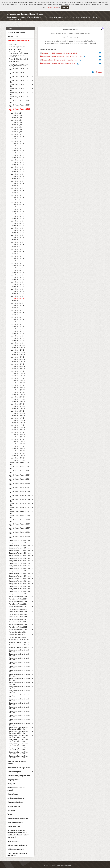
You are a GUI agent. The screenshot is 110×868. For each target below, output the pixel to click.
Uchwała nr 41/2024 (18, 205)
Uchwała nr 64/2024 (18, 259)
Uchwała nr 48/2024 (18, 221)
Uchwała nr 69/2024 (18, 270)
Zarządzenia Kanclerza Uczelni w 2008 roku (20, 722)
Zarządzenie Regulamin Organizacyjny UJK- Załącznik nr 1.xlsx (60, 58)
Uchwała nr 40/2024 (18, 202)
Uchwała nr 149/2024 (18, 458)
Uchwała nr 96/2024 (18, 334)
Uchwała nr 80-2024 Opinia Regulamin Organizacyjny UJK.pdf (59, 51)
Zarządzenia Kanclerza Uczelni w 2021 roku (20, 669)
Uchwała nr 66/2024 (18, 263)
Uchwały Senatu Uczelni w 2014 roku (19, 498)
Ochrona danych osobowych (17, 843)
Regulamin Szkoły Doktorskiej (18, 57)
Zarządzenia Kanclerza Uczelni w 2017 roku (20, 685)
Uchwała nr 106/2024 (18, 357)
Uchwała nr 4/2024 (17, 118)
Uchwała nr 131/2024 (18, 416)
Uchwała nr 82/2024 (18, 301)
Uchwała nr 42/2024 (18, 207)
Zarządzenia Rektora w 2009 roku (20, 581)
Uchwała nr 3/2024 (17, 115)
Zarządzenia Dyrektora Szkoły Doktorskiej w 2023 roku (19, 738)
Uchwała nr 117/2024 (18, 383)
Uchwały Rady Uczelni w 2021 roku (19, 87)
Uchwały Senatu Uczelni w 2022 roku (19, 465)
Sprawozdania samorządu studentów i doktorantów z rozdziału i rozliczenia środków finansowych (18, 831)
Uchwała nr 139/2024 (18, 435)
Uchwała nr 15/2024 (18, 144)
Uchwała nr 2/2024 (17, 113)
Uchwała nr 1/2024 (17, 111)
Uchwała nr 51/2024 (18, 228)
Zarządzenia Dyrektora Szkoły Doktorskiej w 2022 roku (19, 742)
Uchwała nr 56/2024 (18, 240)
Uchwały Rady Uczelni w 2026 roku (19, 67)
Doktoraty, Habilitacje (15, 820)
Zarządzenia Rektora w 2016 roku (20, 564)
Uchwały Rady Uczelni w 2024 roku (19, 75)
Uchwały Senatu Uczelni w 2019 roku (19, 478)
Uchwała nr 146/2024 (18, 451)
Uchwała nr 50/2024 (18, 226)
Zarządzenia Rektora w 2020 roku (20, 553)
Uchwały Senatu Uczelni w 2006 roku (19, 531)
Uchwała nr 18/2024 (18, 151)
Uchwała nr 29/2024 (18, 176)
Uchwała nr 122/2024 (18, 395)
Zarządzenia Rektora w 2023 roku (20, 546)
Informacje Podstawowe (16, 30)
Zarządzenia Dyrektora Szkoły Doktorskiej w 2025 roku (19, 730)
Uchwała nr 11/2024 (18, 134)
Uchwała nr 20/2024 (18, 155)
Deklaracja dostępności (15, 847)
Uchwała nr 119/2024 (18, 388)
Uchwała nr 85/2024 (18, 308)
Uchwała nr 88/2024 (18, 315)
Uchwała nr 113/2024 (18, 374)
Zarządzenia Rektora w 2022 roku (20, 548)
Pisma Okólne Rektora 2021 (18, 607)
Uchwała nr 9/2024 (17, 130)
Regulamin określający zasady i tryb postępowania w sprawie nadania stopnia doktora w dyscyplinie (19, 52)
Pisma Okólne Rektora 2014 (18, 625)
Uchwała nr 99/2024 (18, 341)
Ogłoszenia (11, 808)
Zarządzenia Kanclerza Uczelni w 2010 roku (20, 714)
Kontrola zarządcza (14, 769)
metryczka (98, 70)
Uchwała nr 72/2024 (18, 277)
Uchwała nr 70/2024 (18, 273)
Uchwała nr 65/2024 (18, 261)
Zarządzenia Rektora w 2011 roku (20, 576)
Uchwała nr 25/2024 (18, 167)
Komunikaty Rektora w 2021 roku (19, 643)
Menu (10, 26)
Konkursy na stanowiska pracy (18, 816)
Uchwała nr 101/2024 (18, 345)
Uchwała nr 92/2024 (18, 324)
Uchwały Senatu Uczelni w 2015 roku (19, 494)
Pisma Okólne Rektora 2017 (18, 617)
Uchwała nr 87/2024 (18, 313)
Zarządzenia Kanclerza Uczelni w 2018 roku (20, 681)
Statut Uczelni (14, 42)
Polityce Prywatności (53, 7)
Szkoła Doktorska (14, 824)
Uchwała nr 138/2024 (18, 432)
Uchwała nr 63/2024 (18, 256)
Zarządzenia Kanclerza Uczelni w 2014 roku (20, 697)
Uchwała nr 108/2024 (18, 362)
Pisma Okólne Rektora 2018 (18, 615)
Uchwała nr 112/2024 (18, 371)
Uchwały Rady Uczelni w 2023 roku (19, 79)
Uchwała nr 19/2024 (18, 153)
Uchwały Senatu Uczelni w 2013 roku (19, 502)
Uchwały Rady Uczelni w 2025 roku (19, 71)
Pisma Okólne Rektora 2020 (18, 609)
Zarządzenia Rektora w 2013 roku (20, 571)
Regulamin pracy (14, 59)
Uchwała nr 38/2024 (18, 198)
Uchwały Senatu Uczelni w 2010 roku (19, 514)
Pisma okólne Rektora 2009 (18, 635)
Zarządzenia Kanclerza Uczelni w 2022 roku (20, 665)
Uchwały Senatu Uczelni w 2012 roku (19, 506)
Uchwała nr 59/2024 (18, 247)
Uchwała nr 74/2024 (18, 282)
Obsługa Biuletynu (14, 804)
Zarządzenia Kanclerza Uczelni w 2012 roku (20, 706)
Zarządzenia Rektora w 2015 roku (20, 566)
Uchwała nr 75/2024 (18, 284)
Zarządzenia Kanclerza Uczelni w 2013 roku (20, 702)
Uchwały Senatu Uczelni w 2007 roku (19, 527)
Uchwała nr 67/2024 (18, 266)
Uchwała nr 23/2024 (18, 162)
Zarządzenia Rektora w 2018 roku (20, 558)
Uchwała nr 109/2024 (18, 364)
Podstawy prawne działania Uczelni (17, 760)
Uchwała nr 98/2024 (18, 338)
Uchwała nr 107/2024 (18, 359)
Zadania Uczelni (13, 792)
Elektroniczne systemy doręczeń (19, 773)
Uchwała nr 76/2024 (18, 287)
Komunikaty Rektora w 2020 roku (19, 645)
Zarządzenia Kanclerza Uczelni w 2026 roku (20, 648)
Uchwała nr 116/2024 (18, 381)
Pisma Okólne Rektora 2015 (18, 622)
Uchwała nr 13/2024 (18, 139)
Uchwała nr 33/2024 (18, 186)
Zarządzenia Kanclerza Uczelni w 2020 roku (20, 673)
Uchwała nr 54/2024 (18, 235)
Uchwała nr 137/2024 (18, 430)
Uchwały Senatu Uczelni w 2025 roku (19, 103)
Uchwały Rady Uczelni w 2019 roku (19, 95)
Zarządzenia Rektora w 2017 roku (20, 561)
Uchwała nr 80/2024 (14, 19)
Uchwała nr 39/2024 (18, 200)
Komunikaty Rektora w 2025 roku (19, 637)
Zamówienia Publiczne (15, 800)
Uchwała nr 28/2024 (18, 174)
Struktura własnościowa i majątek (16, 787)
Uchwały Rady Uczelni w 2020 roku (19, 91)
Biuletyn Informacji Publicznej (31, 17)
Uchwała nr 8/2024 (17, 127)
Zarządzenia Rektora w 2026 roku (20, 538)
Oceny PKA (11, 781)
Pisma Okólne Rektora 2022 (18, 604)
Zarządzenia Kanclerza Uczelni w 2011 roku (20, 710)
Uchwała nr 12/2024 (18, 137)
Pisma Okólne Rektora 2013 (18, 627)
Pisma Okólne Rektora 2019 (18, 612)
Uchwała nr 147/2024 (18, 453)
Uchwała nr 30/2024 (18, 179)
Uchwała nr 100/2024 (18, 343)
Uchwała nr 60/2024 (18, 249)
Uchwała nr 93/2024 (18, 327)
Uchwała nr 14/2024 (18, 141)
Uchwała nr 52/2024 (18, 230)
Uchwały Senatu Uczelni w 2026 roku (19, 99)
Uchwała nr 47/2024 (18, 219)
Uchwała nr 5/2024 (17, 120)
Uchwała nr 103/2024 (18, 350)
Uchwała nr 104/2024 (18, 352)
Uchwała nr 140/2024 (18, 437)
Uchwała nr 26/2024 (18, 169)
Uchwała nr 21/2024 (18, 158)
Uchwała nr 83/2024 (18, 303)
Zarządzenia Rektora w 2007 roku (20, 586)
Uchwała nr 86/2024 (18, 310)
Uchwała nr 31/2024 (18, 181)
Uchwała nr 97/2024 (18, 336)
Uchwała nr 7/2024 (17, 125)
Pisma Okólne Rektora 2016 (18, 620)
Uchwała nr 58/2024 (18, 244)
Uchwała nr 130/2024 (18, 413)
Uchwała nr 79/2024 (18, 294)
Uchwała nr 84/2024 (18, 306)
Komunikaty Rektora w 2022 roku (19, 640)
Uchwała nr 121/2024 (18, 392)
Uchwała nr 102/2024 (18, 348)
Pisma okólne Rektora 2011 (18, 632)
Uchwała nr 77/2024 (18, 289)
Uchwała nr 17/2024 (18, 148)
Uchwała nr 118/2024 (18, 385)
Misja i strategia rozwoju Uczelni (19, 765)
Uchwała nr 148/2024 (18, 456)
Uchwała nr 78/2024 (18, 291)
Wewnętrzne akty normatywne (55, 17)
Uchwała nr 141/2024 (18, 439)
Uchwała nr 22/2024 (18, 160)
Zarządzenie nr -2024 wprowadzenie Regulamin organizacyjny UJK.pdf (62, 54)
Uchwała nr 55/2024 (18, 237)
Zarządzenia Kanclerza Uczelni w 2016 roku (20, 689)
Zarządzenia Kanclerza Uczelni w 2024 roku (20, 657)
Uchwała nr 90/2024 (18, 320)
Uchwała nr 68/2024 (18, 268)
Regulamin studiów (15, 47)
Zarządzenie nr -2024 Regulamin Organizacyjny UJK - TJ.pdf (59, 61)
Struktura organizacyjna (16, 796)
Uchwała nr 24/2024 (18, 165)
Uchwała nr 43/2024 (18, 209)
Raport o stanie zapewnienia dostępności (17, 852)
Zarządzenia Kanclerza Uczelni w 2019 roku (20, 677)
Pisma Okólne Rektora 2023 (18, 602)
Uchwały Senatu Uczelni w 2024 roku (82, 17)
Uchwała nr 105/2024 (18, 355)
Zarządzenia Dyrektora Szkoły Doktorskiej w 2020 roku (19, 750)
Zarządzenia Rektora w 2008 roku (20, 584)
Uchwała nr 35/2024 (18, 191)
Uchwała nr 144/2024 (18, 446)
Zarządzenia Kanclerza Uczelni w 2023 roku (20, 661)
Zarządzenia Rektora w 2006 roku (20, 589)
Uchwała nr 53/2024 (18, 233)
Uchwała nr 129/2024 (18, 411)
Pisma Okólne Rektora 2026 (18, 594)
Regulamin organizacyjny (17, 45)
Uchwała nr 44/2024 (18, 212)
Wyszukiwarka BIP (14, 839)
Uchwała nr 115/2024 (18, 378)
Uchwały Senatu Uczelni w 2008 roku (19, 522)
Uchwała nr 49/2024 (18, 223)
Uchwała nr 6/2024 (17, 122)
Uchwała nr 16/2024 (18, 146)
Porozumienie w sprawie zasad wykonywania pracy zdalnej (19, 63)
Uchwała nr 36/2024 (18, 193)
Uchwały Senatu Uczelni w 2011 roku (19, 510)
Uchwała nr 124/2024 (18, 399)
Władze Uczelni (13, 34)
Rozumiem (65, 7)
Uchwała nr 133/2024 (18, 420)
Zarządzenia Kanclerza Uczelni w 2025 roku (20, 653)
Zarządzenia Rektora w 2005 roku (20, 592)
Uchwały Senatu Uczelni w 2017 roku (19, 486)
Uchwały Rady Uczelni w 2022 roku (19, 83)
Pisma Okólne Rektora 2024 (18, 599)
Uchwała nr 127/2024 (18, 406)
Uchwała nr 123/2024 (18, 397)
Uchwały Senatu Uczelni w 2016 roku (19, 490)
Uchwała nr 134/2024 (18, 423)
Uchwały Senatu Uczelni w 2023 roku (19, 461)
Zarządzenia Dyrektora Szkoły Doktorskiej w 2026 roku (19, 726)
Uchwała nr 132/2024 (18, 418)
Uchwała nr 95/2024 (18, 331)
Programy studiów (14, 777)
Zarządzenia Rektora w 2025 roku (20, 541)
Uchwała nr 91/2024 (18, 322)
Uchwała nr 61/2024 (18, 252)
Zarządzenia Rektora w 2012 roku (20, 574)
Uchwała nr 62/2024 (18, 254)
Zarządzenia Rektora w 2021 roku (20, 551)
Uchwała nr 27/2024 (18, 172)
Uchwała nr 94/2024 (18, 329)
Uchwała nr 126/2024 (18, 404)
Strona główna (12, 17)
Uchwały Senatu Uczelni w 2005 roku (19, 535)
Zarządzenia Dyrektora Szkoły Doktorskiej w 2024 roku (19, 734)
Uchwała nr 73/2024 (18, 280)
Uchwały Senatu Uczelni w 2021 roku (19, 469)
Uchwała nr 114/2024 (18, 376)
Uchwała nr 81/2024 (18, 298)
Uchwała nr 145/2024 (18, 449)
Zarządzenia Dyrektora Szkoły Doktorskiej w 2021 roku (19, 746)
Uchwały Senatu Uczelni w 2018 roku (19, 482)
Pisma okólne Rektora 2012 (18, 630)
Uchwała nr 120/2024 (18, 390)
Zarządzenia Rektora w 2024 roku (20, 543)
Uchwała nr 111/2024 (18, 369)
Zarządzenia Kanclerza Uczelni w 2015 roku (20, 693)
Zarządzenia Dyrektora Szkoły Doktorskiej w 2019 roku (19, 755)
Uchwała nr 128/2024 (18, 409)
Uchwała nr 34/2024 (18, 188)
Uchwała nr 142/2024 (18, 442)
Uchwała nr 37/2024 (18, 195)
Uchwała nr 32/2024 (18, 183)
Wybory (10, 812)
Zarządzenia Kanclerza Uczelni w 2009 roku (20, 718)
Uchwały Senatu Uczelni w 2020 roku (19, 473)
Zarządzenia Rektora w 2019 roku (20, 556)
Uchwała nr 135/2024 (18, 425)
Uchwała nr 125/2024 (18, 402)
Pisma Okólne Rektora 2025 (18, 597)
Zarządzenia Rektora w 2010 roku (20, 579)
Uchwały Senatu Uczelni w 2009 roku (19, 518)
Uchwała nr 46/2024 (18, 216)
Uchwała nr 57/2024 (18, 242)
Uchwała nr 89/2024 (18, 317)
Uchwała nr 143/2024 (18, 444)
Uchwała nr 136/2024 (18, 428)
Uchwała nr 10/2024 (18, 132)
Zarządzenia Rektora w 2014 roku (20, 569)
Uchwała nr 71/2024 (18, 275)
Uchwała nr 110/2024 (18, 367)
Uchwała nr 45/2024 (18, 214)
